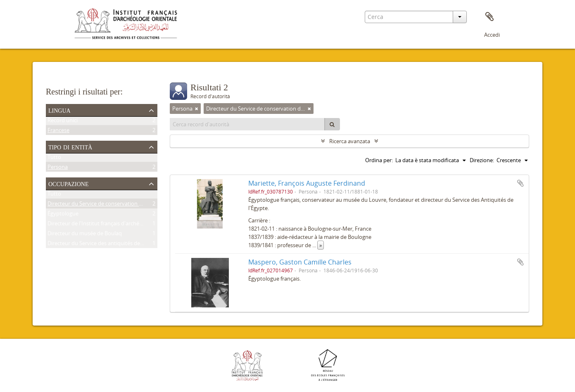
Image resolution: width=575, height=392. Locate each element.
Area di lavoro (489, 17)
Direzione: (482, 160)
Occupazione (69, 183)
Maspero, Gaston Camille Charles (300, 262)
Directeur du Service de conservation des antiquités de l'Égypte (125, 205)
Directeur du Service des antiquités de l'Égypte (104, 245)
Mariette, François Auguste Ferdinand (307, 183)
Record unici (63, 122)
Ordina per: (379, 160)
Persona (58, 168)
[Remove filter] (197, 109)
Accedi (492, 35)
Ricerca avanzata (350, 141)
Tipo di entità (70, 146)
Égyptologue (63, 215)
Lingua (59, 110)
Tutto (54, 158)
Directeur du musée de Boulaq (85, 235)
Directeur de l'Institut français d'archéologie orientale (112, 225)
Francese (58, 132)
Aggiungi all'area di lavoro (520, 183)
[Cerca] (332, 124)
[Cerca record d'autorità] (247, 124)
